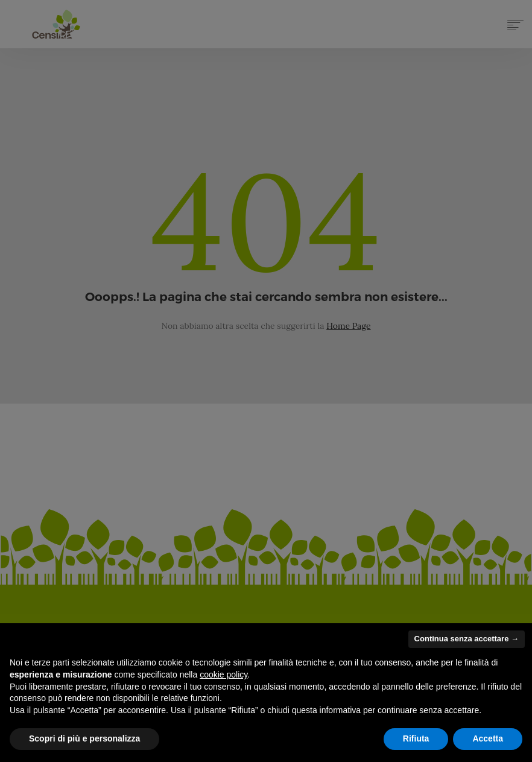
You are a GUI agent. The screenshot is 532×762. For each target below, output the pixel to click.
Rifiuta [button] (416, 738)
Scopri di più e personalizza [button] (84, 738)
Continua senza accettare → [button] (467, 639)
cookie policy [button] (223, 675)
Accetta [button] (488, 738)
